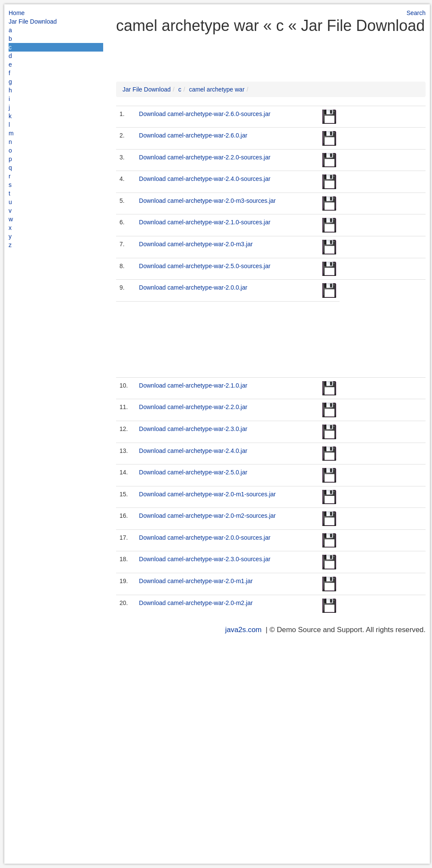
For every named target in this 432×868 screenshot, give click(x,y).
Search (416, 13)
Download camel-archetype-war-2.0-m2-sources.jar (207, 516)
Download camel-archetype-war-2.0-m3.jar (196, 244)
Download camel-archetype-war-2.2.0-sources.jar (205, 157)
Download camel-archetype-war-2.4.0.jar (193, 451)
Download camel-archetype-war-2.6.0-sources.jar (205, 114)
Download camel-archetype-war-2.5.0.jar (193, 472)
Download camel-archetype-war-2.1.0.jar (193, 385)
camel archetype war (217, 89)
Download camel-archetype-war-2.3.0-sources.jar (205, 559)
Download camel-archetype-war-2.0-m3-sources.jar (207, 201)
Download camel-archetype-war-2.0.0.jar (193, 287)
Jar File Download (33, 21)
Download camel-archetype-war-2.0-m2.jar (196, 603)
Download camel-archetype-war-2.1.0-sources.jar (205, 222)
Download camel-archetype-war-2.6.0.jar (193, 135)
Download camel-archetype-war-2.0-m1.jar (196, 581)
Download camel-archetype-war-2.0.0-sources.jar (205, 538)
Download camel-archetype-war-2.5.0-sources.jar (205, 266)
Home (17, 13)
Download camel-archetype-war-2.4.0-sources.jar (205, 179)
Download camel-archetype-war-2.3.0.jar (193, 429)
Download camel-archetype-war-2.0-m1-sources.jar (207, 494)
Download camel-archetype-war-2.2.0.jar (193, 407)
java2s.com (244, 630)
